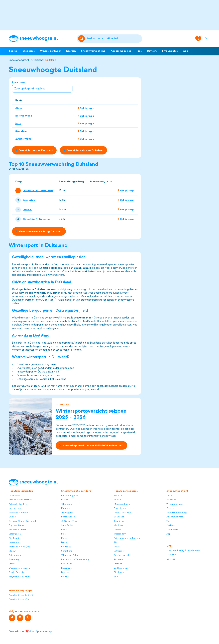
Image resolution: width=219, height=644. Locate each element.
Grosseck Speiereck (19, 513)
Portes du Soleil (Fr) (19, 547)
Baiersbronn (15, 555)
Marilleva (119, 525)
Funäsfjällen (120, 508)
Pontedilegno (68, 517)
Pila (116, 542)
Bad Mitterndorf (122, 568)
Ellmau (117, 500)
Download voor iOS (19, 599)
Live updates (170, 51)
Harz (18, 123)
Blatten (65, 576)
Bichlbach (119, 572)
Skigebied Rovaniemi (19, 576)
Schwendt (119, 517)
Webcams (29, 51)
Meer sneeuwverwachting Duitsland (39, 231)
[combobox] (114, 39)
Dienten (65, 572)
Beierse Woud (24, 116)
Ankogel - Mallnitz (18, 504)
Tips (139, 51)
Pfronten (118, 559)
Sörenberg (14, 559)
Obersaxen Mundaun (19, 568)
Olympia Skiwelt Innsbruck (23, 521)
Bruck (117, 576)
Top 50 (13, 51)
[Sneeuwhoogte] (41, 39)
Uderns (117, 530)
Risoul (64, 530)
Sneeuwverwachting (93, 51)
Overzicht (37, 60)
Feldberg (66, 547)
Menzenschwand (122, 504)
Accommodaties (121, 51)
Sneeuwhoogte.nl (19, 60)
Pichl (64, 534)
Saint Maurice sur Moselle (127, 538)
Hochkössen (15, 508)
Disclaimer (172, 554)
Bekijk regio (87, 108)
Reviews (152, 51)
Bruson (65, 500)
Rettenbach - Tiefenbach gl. (76, 559)
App (186, 51)
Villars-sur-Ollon (70, 555)
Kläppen (65, 508)
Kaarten (71, 51)
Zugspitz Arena (16, 525)
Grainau (28, 210)
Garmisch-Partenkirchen (38, 191)
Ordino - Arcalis (122, 555)
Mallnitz (118, 495)
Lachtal (12, 564)
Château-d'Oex (69, 521)
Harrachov (14, 542)
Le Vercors (14, 495)
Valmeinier (119, 551)
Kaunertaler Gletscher (20, 500)
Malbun (12, 551)
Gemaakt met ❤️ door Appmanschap (30, 631)
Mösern (65, 542)
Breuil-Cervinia (16, 572)
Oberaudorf (67, 504)
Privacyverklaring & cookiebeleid (183, 550)
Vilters (117, 547)
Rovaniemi (66, 568)
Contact (171, 559)
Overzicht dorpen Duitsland (34, 150)
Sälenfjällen (15, 534)
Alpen (19, 108)
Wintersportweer (50, 51)
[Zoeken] (114, 39)
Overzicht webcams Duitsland (83, 150)
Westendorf (120, 534)
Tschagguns (67, 513)
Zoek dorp (42, 87)
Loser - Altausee (122, 513)
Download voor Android (21, 595)
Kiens (64, 538)
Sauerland (21, 131)
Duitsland (51, 60)
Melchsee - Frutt (17, 530)
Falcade (118, 564)
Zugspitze (29, 200)
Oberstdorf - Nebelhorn (37, 219)
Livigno (12, 517)
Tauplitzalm (120, 521)
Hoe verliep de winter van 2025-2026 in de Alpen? (91, 445)
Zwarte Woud (23, 139)
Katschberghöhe (70, 495)
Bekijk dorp (127, 190)
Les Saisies (67, 564)
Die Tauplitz (15, 538)
